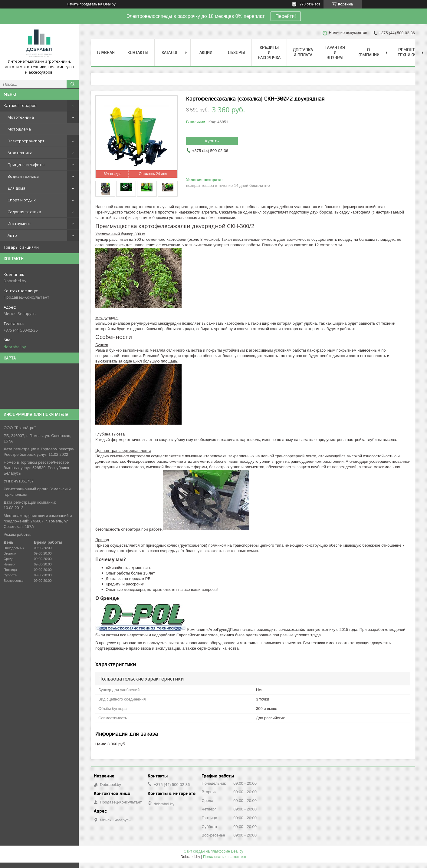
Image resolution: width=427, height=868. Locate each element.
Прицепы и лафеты (26, 164)
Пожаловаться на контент (225, 857)
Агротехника (20, 153)
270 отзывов (310, 4)
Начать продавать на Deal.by (91, 4)
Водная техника (23, 176)
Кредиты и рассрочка (269, 52)
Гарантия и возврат (335, 52)
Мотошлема (19, 129)
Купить (212, 141)
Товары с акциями (21, 247)
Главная (106, 52)
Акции (206, 52)
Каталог (170, 52)
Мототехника (21, 117)
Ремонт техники (407, 52)
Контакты (138, 52)
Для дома (16, 188)
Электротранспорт (26, 141)
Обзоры (236, 52)
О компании (368, 52)
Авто (12, 235)
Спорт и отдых (22, 200)
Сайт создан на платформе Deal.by (213, 851)
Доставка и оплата (303, 52)
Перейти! (286, 16)
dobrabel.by (15, 347)
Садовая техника (24, 212)
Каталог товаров (20, 105)
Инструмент (19, 224)
